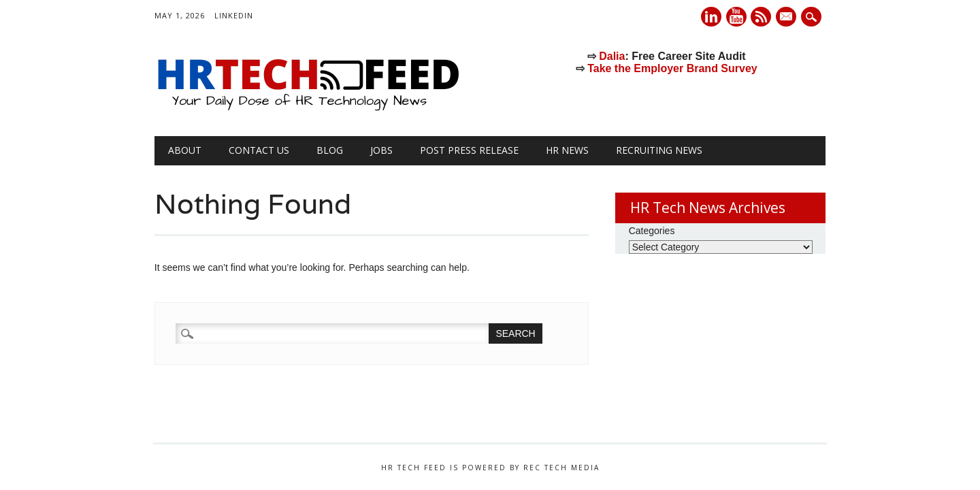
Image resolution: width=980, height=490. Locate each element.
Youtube (736, 17)
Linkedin (711, 17)
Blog (330, 150)
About (185, 150)
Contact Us (259, 150)
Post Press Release (469, 150)
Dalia (612, 56)
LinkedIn (234, 15)
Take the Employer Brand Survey (672, 68)
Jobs (381, 150)
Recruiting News (659, 150)
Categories (652, 231)
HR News (567, 150)
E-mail (788, 18)
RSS (761, 17)
